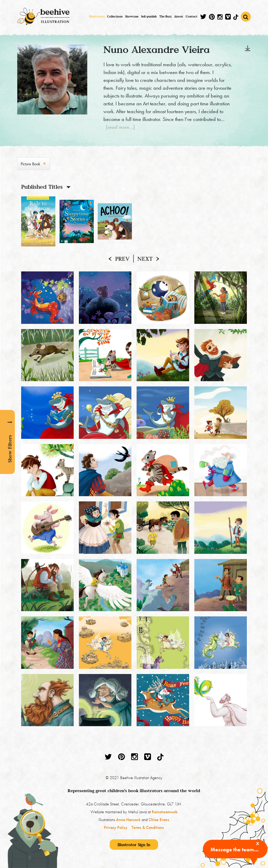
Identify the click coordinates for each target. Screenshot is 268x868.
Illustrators (97, 16)
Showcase (132, 16)
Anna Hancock (128, 820)
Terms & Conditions (148, 827)
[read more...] (120, 127)
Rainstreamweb (165, 812)
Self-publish (149, 16)
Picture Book (30, 164)
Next (145, 259)
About (179, 16)
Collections (115, 16)
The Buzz (165, 16)
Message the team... (235, 849)
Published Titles (42, 187)
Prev (122, 259)
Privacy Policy (116, 827)
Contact (192, 16)
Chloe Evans (159, 820)
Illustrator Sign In (134, 845)
